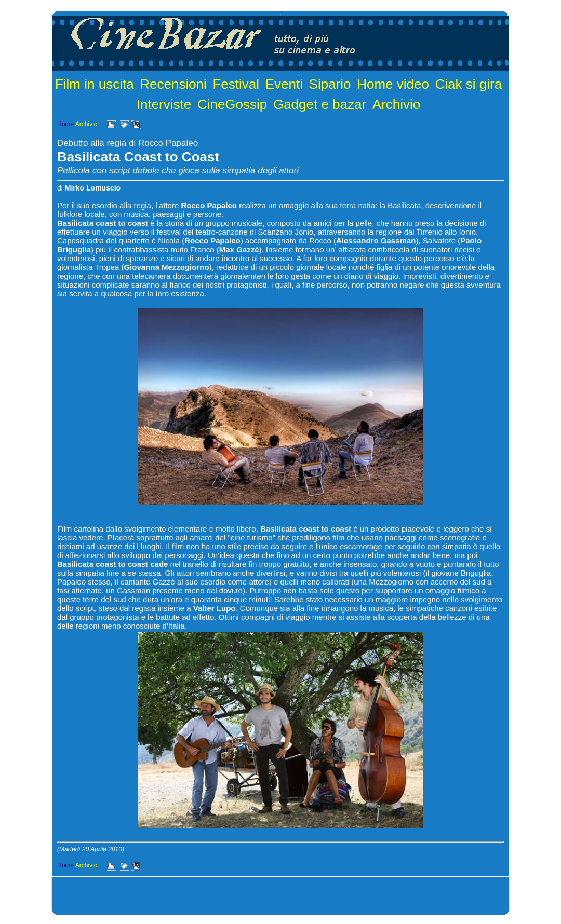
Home (65, 124)
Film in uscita (95, 84)
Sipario (330, 84)
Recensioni (173, 84)
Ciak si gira (469, 84)
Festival (236, 84)
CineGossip (232, 104)
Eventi (284, 84)
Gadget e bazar (320, 104)
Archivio (396, 104)
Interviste (164, 104)
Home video (393, 84)
